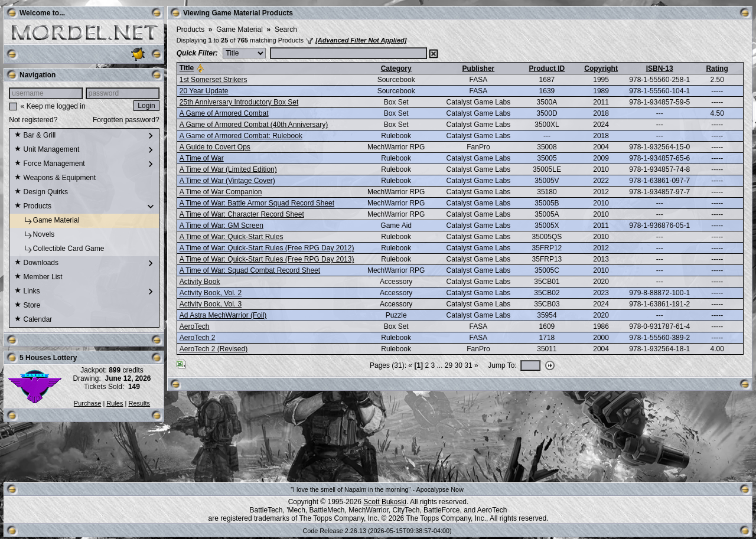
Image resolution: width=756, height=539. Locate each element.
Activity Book (200, 282)
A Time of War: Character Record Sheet (242, 214)
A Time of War (202, 158)
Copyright (601, 68)
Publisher (479, 68)
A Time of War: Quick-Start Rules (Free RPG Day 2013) (267, 259)
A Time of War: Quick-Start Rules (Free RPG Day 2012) (267, 248)
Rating (717, 68)
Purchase (87, 403)
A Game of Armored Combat (224, 113)
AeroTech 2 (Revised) (214, 349)
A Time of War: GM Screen (221, 226)
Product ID (547, 68)
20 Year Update (204, 91)
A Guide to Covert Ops (215, 147)
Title (187, 68)
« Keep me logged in (53, 106)
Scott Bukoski (385, 502)
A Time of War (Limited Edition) (228, 169)
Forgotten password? (126, 120)
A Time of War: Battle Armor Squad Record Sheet (257, 203)
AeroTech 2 (198, 338)
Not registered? (33, 120)
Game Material (47, 221)
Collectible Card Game (59, 249)
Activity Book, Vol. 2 (211, 293)
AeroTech (195, 326)
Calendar (33, 320)
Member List (38, 277)
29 (449, 365)
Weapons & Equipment (55, 178)
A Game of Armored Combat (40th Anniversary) (254, 125)
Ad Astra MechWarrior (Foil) (223, 315)
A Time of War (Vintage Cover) (227, 181)
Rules (115, 403)
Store (27, 306)
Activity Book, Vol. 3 (211, 304)
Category (396, 68)
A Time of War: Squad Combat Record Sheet (250, 270)
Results (139, 403)
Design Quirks (41, 192)
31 (468, 365)
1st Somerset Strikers (214, 80)
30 (459, 365)
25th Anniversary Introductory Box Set (239, 102)
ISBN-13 (660, 68)
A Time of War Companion (221, 192)
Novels (34, 235)
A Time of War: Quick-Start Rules (232, 237)
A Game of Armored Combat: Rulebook (241, 136)
